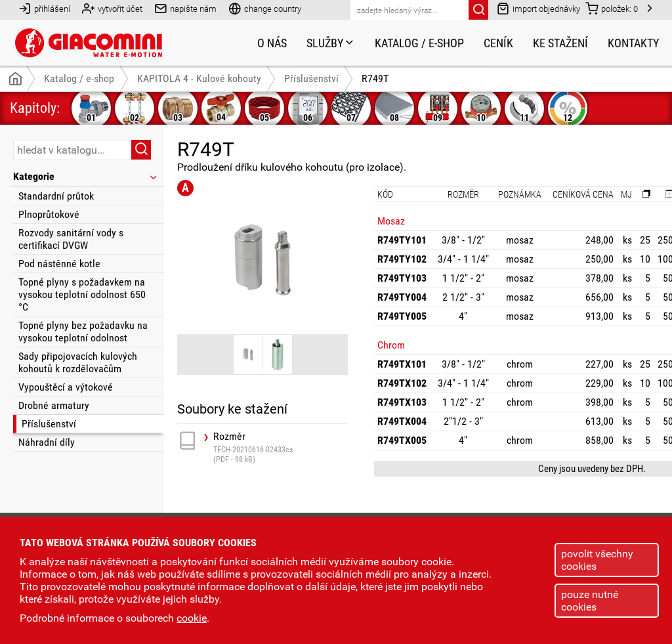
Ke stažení (560, 43)
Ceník (498, 43)
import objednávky (538, 8)
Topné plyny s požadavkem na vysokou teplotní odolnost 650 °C (82, 294)
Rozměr (281, 447)
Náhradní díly (47, 442)
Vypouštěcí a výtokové (66, 387)
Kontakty (633, 43)
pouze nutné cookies (590, 601)
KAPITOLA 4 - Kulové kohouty (199, 78)
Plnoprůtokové (49, 214)
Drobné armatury (54, 405)
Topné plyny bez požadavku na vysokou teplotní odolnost (83, 332)
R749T (375, 78)
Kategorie (86, 176)
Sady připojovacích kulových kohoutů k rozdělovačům (78, 362)
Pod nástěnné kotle (59, 264)
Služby (331, 43)
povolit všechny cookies (597, 560)
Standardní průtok (56, 196)
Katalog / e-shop (419, 43)
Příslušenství (49, 424)
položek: (612, 8)
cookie (192, 618)
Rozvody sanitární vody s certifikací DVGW (71, 239)
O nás (272, 43)
